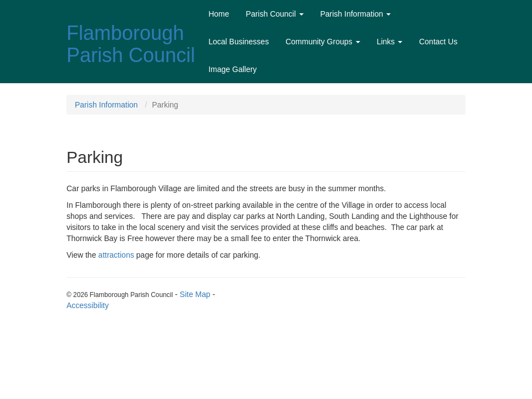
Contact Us (438, 42)
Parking (165, 105)
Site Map (195, 294)
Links (390, 42)
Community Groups (323, 42)
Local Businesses (239, 42)
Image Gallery (232, 69)
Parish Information (356, 14)
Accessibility (88, 305)
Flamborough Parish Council (131, 44)
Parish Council (275, 14)
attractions (116, 255)
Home (219, 14)
